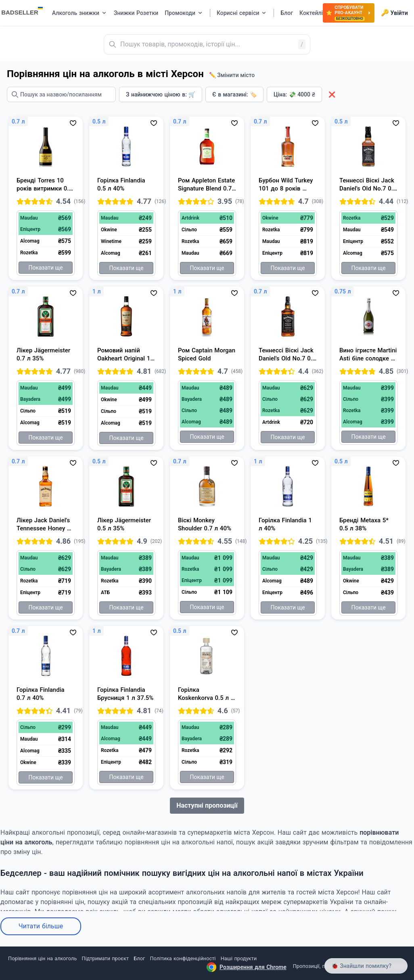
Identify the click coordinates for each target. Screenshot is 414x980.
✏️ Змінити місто (232, 75)
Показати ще (45, 268)
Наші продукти (239, 958)
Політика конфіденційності (183, 958)
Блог (139, 958)
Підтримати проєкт (105, 958)
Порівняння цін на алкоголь (42, 958)
